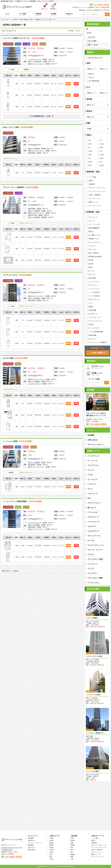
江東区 (51, 838)
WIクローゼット (94, 299)
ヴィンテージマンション (97, 191)
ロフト (91, 303)
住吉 (72, 850)
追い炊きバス (93, 314)
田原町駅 (44, 217)
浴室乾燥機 (92, 310)
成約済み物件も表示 (95, 58)
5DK (90, 165)
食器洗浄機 (92, 335)
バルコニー (92, 246)
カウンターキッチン (95, 321)
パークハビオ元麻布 (93, 771)
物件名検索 (31, 850)
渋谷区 (51, 859)
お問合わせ (69, 14)
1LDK (102, 144)
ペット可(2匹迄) (94, 296)
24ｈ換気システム (95, 235)
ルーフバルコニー (95, 242)
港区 (51, 857)
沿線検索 (38, 14)
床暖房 (91, 307)
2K (89, 147)
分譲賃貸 (26, 70)
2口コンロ (92, 274)
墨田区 (51, 845)
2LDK (90, 151)
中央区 (51, 850)
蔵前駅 (40, 215)
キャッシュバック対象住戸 (98, 342)
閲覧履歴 (53, 7)
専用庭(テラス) (94, 239)
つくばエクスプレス (35, 59)
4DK (102, 158)
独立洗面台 (92, 278)
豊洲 (72, 857)
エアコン (92, 221)
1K (101, 140)
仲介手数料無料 (94, 81)
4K (89, 158)
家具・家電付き (94, 253)
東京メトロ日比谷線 (35, 62)
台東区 (35, 56)
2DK (102, 147)
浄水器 (91, 324)
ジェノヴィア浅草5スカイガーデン (24, 38)
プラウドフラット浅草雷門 (21, 187)
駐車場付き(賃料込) (95, 257)
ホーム (8, 14)
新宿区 (51, 843)
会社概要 (53, 14)
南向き (91, 267)
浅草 (72, 847)
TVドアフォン (93, 285)
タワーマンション (95, 198)
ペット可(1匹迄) (94, 292)
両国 (72, 843)
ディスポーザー (94, 328)
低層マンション (94, 202)
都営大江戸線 (32, 215)
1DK (90, 144)
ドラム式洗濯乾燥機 (95, 332)
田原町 (73, 845)
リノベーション (94, 289)
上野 (72, 859)
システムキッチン (95, 317)
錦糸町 (73, 840)
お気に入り (45, 7)
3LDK (102, 155)
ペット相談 (11, 70)
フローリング (93, 217)
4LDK (90, 162)
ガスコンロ (92, 249)
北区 (51, 854)
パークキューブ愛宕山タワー (95, 733)
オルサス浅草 (16, 358)
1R (89, 140)
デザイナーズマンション (11, 159)
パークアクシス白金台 (93, 695)
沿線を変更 (91, 37)
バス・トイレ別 (94, 224)
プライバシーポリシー (35, 843)
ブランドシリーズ (95, 206)
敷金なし (92, 74)
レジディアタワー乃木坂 (94, 656)
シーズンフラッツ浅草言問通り (23, 501)
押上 (72, 852)
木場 (72, 838)
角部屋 (91, 260)
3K (101, 151)
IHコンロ (92, 271)
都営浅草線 (32, 153)
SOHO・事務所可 (95, 195)
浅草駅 (45, 59)
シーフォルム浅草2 (18, 441)
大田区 (51, 852)
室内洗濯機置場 (94, 228)
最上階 (91, 264)
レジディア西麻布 (92, 618)
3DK (90, 155)
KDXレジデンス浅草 (18, 127)
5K (101, 162)
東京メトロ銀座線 (34, 148)
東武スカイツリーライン (36, 64)
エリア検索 (22, 14)
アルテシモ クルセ (18, 275)
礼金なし (92, 77)
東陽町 (73, 854)
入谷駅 (45, 62)
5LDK (102, 165)
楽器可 (91, 181)
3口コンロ (92, 339)
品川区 (51, 847)
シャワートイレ (94, 282)
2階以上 (91, 232)
